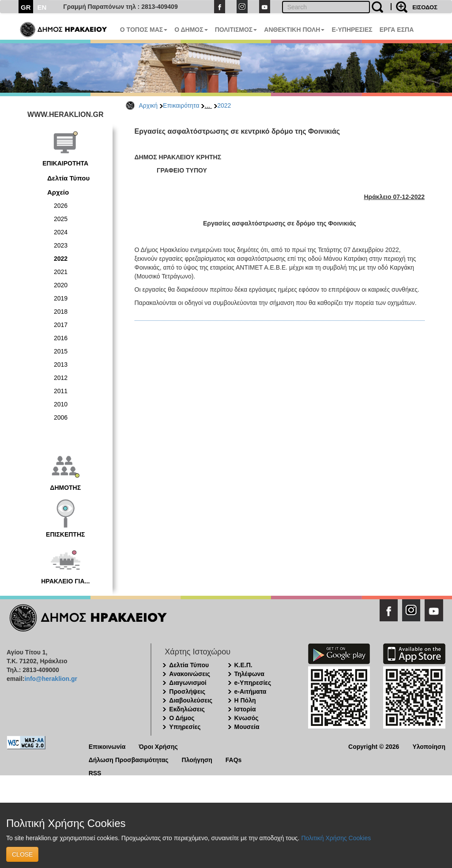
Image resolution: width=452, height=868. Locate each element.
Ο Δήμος (182, 718)
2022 (224, 105)
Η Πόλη (245, 700)
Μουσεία (247, 727)
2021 (61, 272)
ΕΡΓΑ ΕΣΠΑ (397, 30)
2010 (61, 404)
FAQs (234, 759)
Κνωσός (247, 718)
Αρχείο (58, 192)
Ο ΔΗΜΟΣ (191, 30)
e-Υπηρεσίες (253, 683)
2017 (61, 325)
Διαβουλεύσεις (191, 700)
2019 (61, 298)
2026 (61, 206)
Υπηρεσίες (185, 727)
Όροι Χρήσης (158, 746)
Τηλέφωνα (249, 674)
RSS (95, 772)
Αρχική (149, 105)
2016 (61, 338)
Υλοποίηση (429, 746)
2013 (61, 364)
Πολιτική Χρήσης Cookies (336, 838)
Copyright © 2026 (374, 746)
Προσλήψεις (187, 691)
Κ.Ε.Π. (243, 665)
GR (26, 7)
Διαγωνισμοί (188, 683)
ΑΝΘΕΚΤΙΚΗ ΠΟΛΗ (294, 30)
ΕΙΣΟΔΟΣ (425, 7)
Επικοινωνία (107, 746)
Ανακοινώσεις (190, 674)
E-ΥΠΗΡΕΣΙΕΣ (352, 30)
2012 (61, 378)
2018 (61, 312)
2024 (61, 232)
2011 (61, 391)
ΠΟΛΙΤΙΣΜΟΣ (236, 30)
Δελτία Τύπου (68, 178)
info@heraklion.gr (51, 679)
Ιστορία (245, 709)
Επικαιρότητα (181, 105)
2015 (61, 351)
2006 (61, 417)
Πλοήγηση (197, 759)
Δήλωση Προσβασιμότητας (129, 759)
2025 (61, 219)
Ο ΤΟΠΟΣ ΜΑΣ (144, 30)
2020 (61, 285)
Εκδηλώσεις (187, 709)
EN (42, 7)
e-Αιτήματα (250, 691)
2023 (61, 245)
